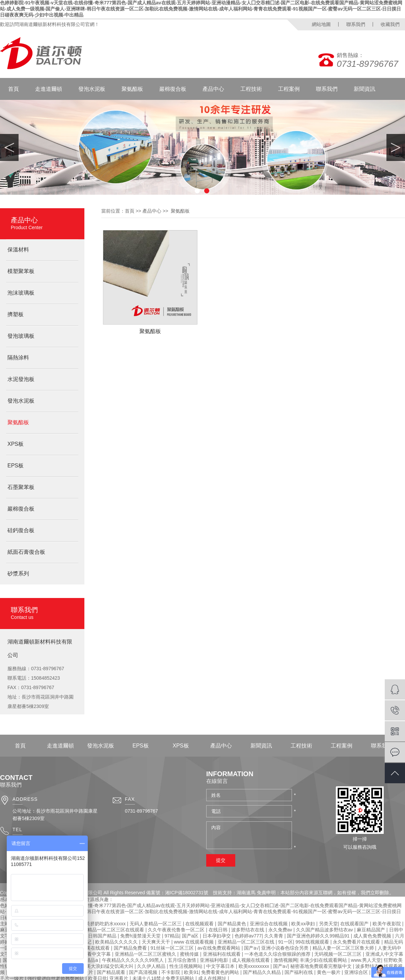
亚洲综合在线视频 (269, 924)
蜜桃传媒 (190, 954)
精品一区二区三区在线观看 (116, 930)
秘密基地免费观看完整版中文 (322, 966)
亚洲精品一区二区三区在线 (247, 942)
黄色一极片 (329, 972)
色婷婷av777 (248, 936)
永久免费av (281, 930)
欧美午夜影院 (387, 924)
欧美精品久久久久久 (117, 942)
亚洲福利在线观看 (222, 954)
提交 (221, 860)
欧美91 (191, 972)
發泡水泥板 (92, 89)
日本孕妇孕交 (217, 936)
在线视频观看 (200, 924)
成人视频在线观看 (251, 960)
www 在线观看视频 (194, 942)
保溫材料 (18, 250)
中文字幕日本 (221, 966)
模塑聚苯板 (21, 271)
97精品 (172, 936)
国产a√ (251, 948)
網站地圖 (321, 24)
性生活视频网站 (187, 966)
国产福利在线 (299, 972)
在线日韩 (219, 930)
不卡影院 (171, 972)
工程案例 (289, 89)
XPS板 (16, 444)
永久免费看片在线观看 (357, 942)
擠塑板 (16, 314)
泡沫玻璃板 (21, 293)
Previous (9, 147)
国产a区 (191, 936)
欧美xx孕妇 (304, 924)
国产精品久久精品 (263, 972)
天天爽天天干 (157, 942)
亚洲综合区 (357, 972)
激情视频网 (286, 960)
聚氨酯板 (132, 89)
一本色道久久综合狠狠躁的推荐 (278, 954)
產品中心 (213, 89)
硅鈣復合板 (21, 530)
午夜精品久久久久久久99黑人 (133, 960)
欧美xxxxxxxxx (255, 966)
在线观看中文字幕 (92, 954)
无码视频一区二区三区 (339, 954)
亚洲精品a (88, 960)
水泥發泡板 (21, 379)
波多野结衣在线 (248, 930)
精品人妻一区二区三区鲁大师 (344, 948)
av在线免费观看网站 (220, 948)
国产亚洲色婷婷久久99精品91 (319, 936)
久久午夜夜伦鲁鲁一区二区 (177, 930)
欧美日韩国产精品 (98, 936)
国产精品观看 (112, 972)
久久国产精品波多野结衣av (325, 930)
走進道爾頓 (49, 89)
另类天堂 (328, 924)
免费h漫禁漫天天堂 (141, 936)
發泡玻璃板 (21, 336)
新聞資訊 (364, 89)
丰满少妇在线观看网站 (324, 960)
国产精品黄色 (233, 924)
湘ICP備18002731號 (187, 893)
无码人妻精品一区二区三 (156, 924)
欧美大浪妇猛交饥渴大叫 (108, 966)
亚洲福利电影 (215, 960)
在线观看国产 (355, 924)
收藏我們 (390, 24)
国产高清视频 (144, 972)
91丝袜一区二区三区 (173, 948)
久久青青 (274, 936)
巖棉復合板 (173, 89)
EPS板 (16, 466)
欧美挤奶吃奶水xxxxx (104, 924)
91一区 (286, 942)
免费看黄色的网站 (221, 972)
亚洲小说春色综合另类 (286, 948)
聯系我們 (356, 24)
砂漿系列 (18, 574)
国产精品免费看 (131, 948)
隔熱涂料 (18, 358)
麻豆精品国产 (372, 930)
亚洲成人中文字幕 (384, 954)
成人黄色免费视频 (373, 936)
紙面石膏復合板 (26, 552)
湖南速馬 (246, 893)
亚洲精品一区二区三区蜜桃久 (146, 954)
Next (396, 147)
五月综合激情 (183, 960)
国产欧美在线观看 (91, 948)
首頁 (13, 89)
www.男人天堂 (366, 960)
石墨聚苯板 (21, 487)
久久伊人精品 (152, 966)
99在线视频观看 (313, 942)
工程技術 (251, 89)
